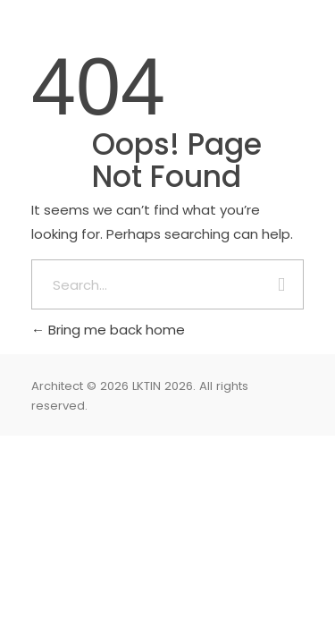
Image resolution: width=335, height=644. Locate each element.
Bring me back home (108, 330)
